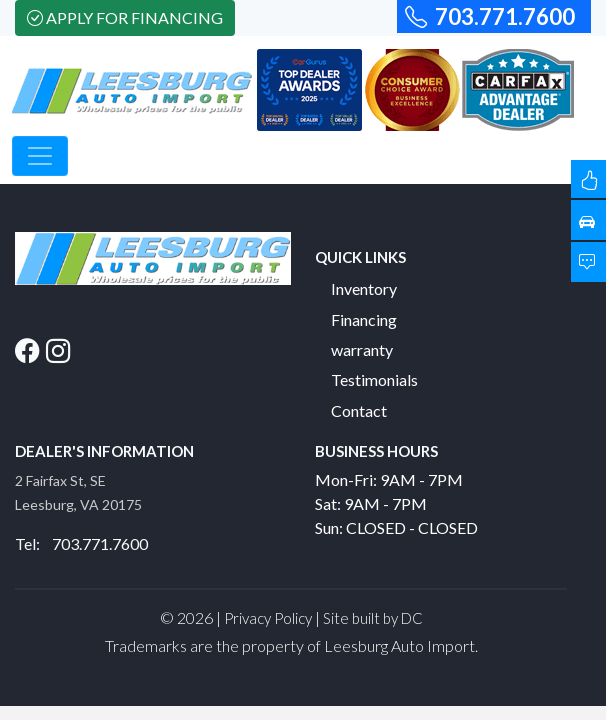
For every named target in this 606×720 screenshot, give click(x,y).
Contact (359, 410)
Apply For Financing (125, 17)
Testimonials (374, 379)
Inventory (364, 288)
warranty (362, 349)
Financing (364, 319)
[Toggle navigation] (40, 156)
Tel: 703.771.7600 (81, 543)
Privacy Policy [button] (268, 618)
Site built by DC (373, 618)
